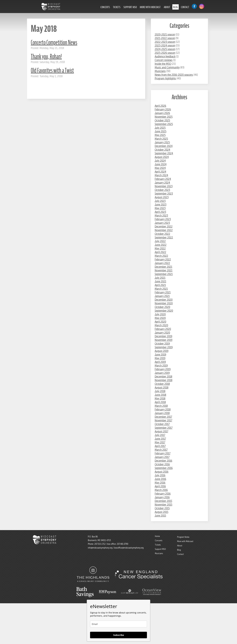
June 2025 (161, 131)
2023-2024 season (165, 45)
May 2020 (160, 318)
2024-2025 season (165, 49)
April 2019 (160, 362)
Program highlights (165, 78)
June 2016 (160, 479)
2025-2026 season (165, 53)
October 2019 (162, 344)
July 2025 (160, 128)
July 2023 (160, 201)
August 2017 (161, 431)
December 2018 (163, 376)
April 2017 (160, 446)
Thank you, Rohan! (46, 56)
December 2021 (163, 267)
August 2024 (162, 157)
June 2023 (161, 205)
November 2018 (164, 380)
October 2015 (162, 508)
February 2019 (163, 369)
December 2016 (163, 461)
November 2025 (164, 117)
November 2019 (164, 340)
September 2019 (164, 347)
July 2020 (160, 314)
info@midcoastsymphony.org (100, 548)
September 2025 (164, 124)
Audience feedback (165, 56)
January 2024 (162, 183)
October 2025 (162, 120)
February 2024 (163, 179)
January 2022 (162, 263)
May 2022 (160, 248)
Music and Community (167, 67)
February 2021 (163, 292)
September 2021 (164, 274)
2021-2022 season (165, 38)
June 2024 (161, 164)
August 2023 (162, 197)
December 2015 (163, 501)
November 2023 (164, 186)
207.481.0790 (122, 544)
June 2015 (160, 516)
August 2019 (162, 351)
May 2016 (160, 483)
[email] (118, 624)
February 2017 (163, 453)
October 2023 (162, 190)
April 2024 (160, 172)
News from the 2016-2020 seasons (174, 75)
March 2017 (161, 450)
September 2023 (164, 194)
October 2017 (162, 424)
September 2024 (164, 153)
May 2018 (160, 398)
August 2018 (162, 387)
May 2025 (160, 135)
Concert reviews (164, 60)
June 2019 (160, 355)
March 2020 (161, 325)
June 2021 (160, 281)
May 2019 (160, 358)
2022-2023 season (165, 42)
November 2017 (163, 420)
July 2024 (160, 161)
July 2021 (160, 278)
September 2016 (164, 468)
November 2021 (164, 270)
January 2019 (162, 373)
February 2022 (163, 259)
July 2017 (160, 435)
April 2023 (160, 212)
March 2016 (161, 490)
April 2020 (160, 322)
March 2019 (161, 366)
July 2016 (160, 475)
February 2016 (163, 494)
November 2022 (164, 230)
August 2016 (162, 472)
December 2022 (164, 226)
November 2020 (164, 303)
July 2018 (160, 391)
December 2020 (164, 300)
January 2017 (162, 457)
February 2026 (163, 109)
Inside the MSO (163, 64)
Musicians (160, 71)
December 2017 (163, 417)
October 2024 (162, 150)
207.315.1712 (100, 544)
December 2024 (164, 146)
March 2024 (161, 175)
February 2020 (163, 329)
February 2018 (163, 409)
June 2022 (161, 245)
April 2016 (160, 486)
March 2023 (161, 215)
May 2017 (160, 442)
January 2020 (162, 333)
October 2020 (162, 307)
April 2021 (160, 285)
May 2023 (160, 208)
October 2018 (162, 384)
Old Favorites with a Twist (52, 70)
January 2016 (162, 497)
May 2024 (160, 168)
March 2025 (161, 139)
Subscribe (119, 635)
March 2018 (161, 406)
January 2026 (162, 113)
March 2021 (161, 289)
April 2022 (160, 252)
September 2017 (164, 428)
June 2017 (160, 439)
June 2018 (160, 395)
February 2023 (163, 219)
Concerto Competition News (54, 42)
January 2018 (162, 413)
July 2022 (160, 241)
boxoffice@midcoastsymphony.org (129, 548)
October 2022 (162, 234)
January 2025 (162, 142)
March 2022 (161, 256)
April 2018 (160, 402)
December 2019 (163, 336)
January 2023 (162, 223)
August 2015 (161, 512)
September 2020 (164, 311)
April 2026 (160, 106)
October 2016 (162, 464)
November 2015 (163, 505)
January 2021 (162, 296)
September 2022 (164, 237)
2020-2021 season (165, 34)
